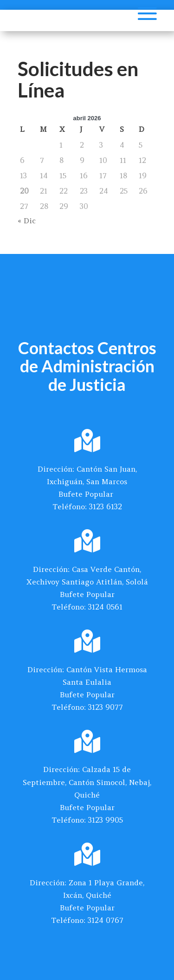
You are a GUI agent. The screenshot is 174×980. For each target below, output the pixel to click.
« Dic (27, 221)
